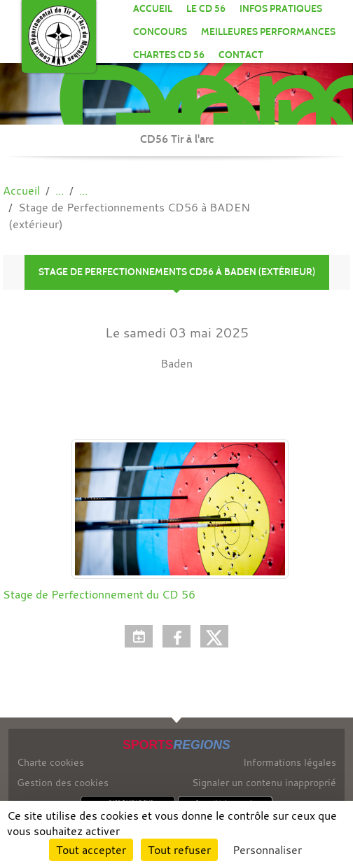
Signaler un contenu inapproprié (264, 782)
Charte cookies (50, 762)
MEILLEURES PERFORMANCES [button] (268, 32)
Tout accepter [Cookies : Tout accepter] (91, 850)
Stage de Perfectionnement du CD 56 (99, 594)
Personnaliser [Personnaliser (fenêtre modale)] (267, 850)
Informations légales (290, 762)
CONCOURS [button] (160, 32)
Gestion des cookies (63, 782)
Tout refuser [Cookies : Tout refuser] (179, 850)
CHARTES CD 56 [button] (169, 55)
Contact (241, 55)
